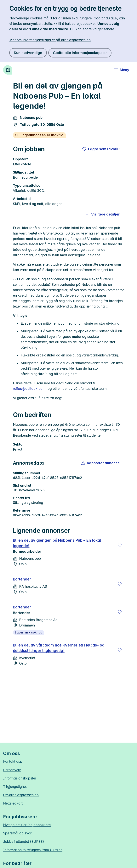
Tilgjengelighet (15, 787)
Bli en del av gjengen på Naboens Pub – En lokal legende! (57, 543)
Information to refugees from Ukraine (33, 850)
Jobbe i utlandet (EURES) (24, 841)
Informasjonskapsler (20, 778)
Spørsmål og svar (17, 833)
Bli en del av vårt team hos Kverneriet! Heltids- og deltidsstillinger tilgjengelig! (59, 648)
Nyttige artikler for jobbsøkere (27, 825)
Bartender (22, 579)
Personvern (12, 770)
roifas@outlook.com (29, 389)
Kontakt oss (12, 762)
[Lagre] (120, 545)
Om (21, 795)
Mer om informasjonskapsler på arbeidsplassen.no (50, 40)
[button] (101, 463)
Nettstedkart (13, 803)
